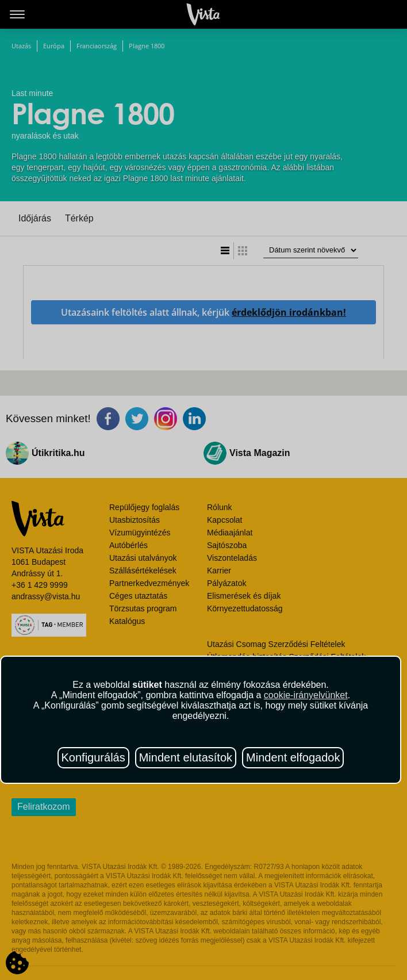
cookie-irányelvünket (306, 695)
